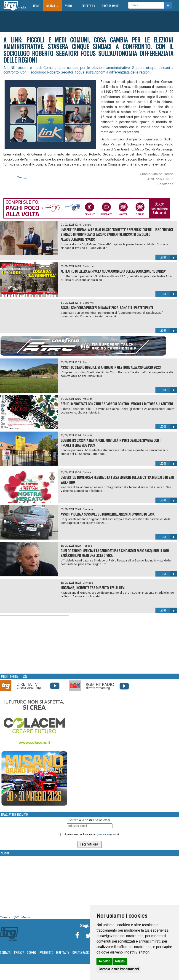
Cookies (32, 952)
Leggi (168, 257)
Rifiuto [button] (120, 961)
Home (38, 6)
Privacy (19, 952)
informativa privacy (108, 834)
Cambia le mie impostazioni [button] (119, 969)
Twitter (22, 178)
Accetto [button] (104, 961)
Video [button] (70, 6)
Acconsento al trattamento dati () (92, 834)
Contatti (6, 952)
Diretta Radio (111, 6)
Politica (87, 546)
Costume (88, 266)
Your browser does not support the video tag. (35, 644)
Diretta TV (88, 6)
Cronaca (88, 509)
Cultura (87, 225)
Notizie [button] (52, 6)
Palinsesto (46, 952)
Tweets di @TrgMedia (15, 917)
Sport (86, 362)
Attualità (87, 399)
